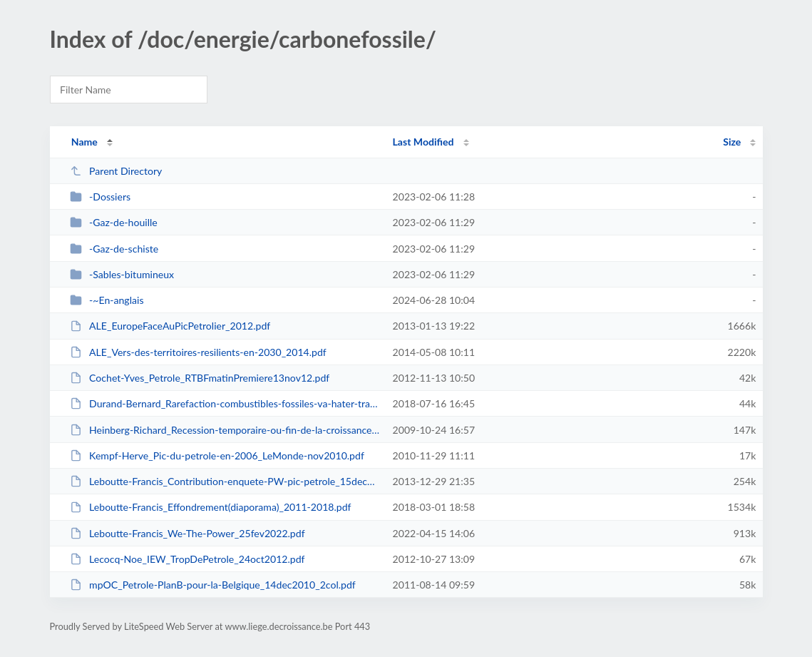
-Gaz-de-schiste (114, 249)
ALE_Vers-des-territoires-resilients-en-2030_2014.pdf (198, 352)
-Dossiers (100, 197)
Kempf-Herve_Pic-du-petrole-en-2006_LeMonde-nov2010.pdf (217, 455)
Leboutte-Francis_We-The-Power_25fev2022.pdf (187, 533)
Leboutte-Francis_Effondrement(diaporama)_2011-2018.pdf (211, 507)
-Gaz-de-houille (114, 222)
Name (84, 142)
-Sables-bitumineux (122, 274)
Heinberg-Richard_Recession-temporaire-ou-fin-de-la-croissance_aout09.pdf (225, 430)
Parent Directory (116, 171)
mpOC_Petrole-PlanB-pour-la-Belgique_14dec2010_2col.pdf (213, 585)
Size (732, 142)
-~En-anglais (107, 300)
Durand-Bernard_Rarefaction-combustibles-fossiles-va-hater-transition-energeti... (225, 403)
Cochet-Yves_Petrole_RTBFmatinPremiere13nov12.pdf (200, 378)
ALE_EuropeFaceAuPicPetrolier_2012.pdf (170, 326)
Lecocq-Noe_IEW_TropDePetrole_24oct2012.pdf (187, 559)
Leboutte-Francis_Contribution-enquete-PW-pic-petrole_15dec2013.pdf (225, 481)
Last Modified (423, 142)
